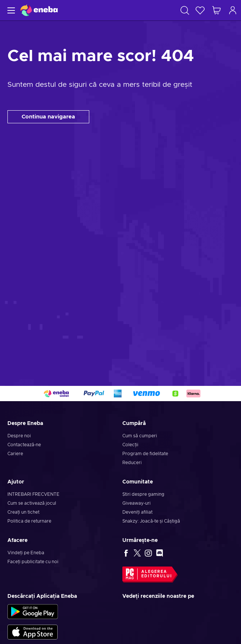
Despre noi (19, 436)
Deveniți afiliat (137, 512)
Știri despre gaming (143, 494)
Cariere (15, 454)
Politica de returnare (29, 521)
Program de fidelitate (145, 454)
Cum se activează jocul (32, 503)
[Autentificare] (233, 10)
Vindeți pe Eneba (26, 553)
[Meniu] (10, 10)
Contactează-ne (24, 445)
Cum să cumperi (140, 436)
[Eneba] (39, 10)
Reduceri (132, 463)
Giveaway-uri (136, 503)
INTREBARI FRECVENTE (33, 494)
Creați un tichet (23, 512)
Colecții (130, 445)
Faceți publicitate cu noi (33, 562)
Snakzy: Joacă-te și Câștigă (151, 521)
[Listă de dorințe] (200, 10)
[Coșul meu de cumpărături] (216, 10)
